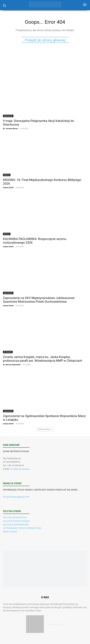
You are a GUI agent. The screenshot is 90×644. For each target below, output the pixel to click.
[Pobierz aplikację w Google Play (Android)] (55, 624)
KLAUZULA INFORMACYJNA (16, 525)
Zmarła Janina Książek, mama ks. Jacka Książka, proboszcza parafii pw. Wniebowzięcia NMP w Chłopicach (43, 359)
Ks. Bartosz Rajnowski (12, 365)
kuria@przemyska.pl (20, 469)
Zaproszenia (8, 116)
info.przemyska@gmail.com (16, 497)
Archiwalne (8, 352)
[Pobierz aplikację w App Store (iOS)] (35, 624)
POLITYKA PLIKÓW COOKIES (16, 521)
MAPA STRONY (10, 532)
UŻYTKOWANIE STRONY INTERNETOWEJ (22, 528)
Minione (7, 175)
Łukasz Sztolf (8, 187)
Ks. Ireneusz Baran (10, 128)
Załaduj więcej (45, 429)
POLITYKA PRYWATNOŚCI (15, 517)
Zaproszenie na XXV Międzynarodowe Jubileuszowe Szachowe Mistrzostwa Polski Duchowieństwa (39, 300)
